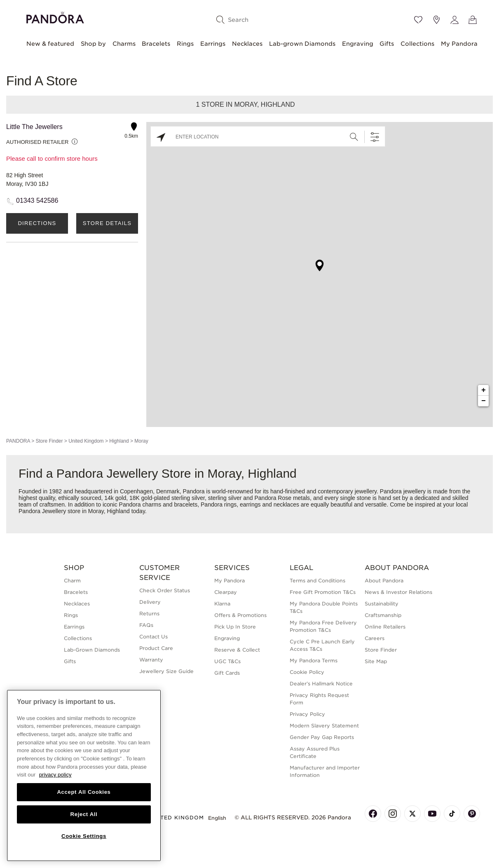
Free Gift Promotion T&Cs (323, 592)
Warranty (151, 660)
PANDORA (18, 441)
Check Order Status (165, 590)
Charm (72, 581)
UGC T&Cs (227, 661)
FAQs (146, 625)
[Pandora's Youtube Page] (432, 814)
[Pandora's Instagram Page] (393, 814)
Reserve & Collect (237, 650)
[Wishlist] (418, 20)
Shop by (93, 44)
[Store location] (436, 20)
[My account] (454, 20)
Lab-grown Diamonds (302, 44)
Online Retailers (385, 627)
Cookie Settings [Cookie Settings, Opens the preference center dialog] (84, 836)
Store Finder (49, 441)
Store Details (107, 223)
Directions (37, 223)
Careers (375, 638)
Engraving (358, 44)
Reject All (84, 814)
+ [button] (484, 390)
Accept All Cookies (84, 792)
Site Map (376, 661)
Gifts (387, 44)
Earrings (213, 44)
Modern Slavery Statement (324, 726)
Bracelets (156, 44)
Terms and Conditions (317, 581)
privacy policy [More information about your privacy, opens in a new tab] (55, 775)
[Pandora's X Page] (412, 814)
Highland (119, 441)
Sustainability (382, 604)
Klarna (222, 604)
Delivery (150, 602)
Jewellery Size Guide (166, 671)
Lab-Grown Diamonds (92, 650)
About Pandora (384, 581)
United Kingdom (86, 441)
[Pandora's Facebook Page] (373, 814)
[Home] (55, 16)
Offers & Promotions (240, 615)
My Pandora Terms (314, 660)
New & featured (50, 44)
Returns (149, 613)
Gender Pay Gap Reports (322, 737)
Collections (417, 44)
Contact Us (153, 637)
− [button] (484, 401)
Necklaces (247, 44)
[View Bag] (473, 20)
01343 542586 (37, 201)
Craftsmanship (383, 615)
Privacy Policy (307, 714)
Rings (185, 44)
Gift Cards (227, 673)
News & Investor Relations (398, 592)
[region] (84, 775)
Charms (124, 44)
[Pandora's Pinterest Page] (472, 814)
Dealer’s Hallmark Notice (321, 684)
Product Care (156, 648)
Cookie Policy (307, 672)
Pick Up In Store (235, 627)
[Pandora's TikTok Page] (452, 814)
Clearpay (226, 592)
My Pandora (459, 44)
